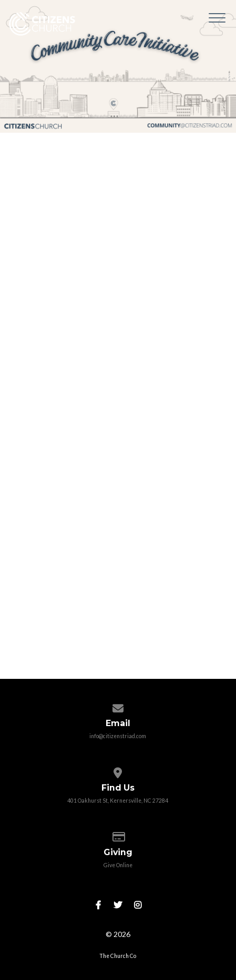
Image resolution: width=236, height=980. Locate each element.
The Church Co (118, 956)
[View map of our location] (118, 771)
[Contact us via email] (118, 706)
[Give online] (118, 835)
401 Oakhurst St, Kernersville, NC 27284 (118, 801)
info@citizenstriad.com (118, 736)
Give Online (118, 865)
